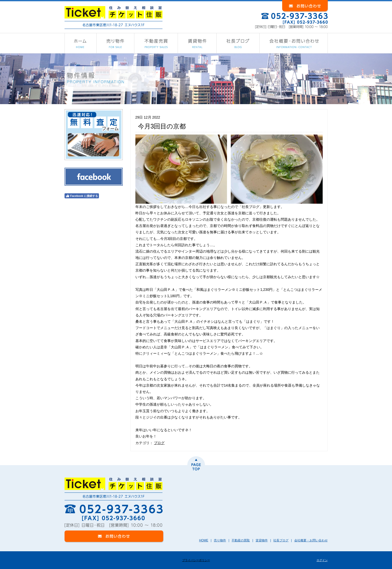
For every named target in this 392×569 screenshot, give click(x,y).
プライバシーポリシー (196, 560)
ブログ (159, 443)
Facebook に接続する (82, 196)
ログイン (322, 560)
